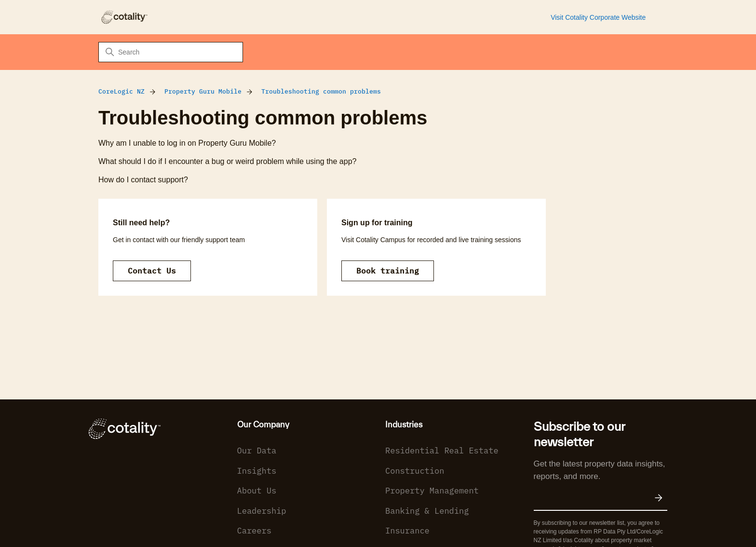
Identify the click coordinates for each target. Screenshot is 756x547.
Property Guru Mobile (203, 91)
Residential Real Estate (442, 451)
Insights (257, 471)
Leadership (262, 511)
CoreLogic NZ (121, 91)
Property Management (432, 491)
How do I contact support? (143, 180)
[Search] (171, 52)
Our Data (257, 451)
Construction (415, 471)
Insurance (407, 531)
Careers (254, 531)
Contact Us (152, 271)
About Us (257, 491)
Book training (388, 271)
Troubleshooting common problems (321, 91)
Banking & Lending (427, 511)
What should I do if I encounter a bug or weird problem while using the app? (227, 161)
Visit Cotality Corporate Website (598, 17)
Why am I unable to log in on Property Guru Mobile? (187, 143)
